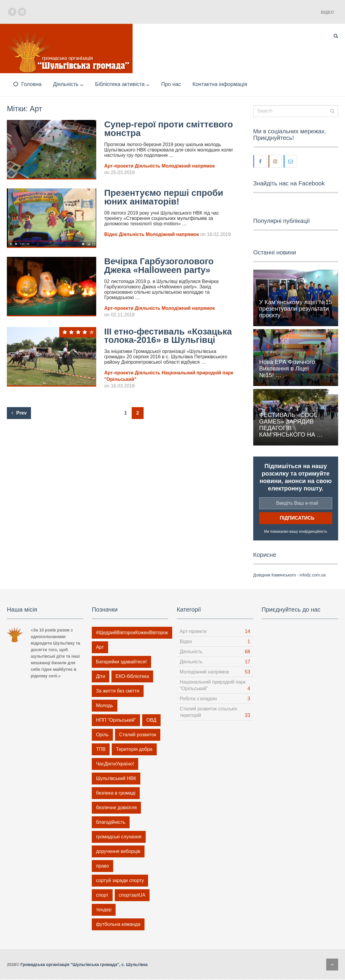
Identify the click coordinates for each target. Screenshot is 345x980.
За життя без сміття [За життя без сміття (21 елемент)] (118, 691)
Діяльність (66, 85)
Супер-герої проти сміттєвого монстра (148, 129)
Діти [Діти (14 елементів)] (101, 677)
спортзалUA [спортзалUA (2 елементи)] (132, 896)
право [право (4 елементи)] (102, 866)
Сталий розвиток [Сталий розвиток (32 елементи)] (138, 735)
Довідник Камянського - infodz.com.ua (289, 576)
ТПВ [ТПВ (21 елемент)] (101, 750)
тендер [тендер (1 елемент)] (104, 910)
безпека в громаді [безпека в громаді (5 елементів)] (116, 794)
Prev (19, 423)
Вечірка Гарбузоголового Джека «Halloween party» (160, 266)
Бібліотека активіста (122, 85)
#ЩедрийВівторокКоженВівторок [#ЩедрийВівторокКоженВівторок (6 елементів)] (132, 633)
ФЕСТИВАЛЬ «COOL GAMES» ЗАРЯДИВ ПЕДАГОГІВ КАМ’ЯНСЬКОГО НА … (291, 425)
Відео (327, 12)
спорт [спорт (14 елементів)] (102, 896)
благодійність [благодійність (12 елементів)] (111, 823)
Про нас (174, 85)
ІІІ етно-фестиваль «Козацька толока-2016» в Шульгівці (161, 341)
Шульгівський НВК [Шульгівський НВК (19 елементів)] (116, 779)
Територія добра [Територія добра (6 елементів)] (134, 750)
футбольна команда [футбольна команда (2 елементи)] (118, 925)
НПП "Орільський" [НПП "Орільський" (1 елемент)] (116, 721)
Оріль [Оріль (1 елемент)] (102, 735)
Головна (27, 85)
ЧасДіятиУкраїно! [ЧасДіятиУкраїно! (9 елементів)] (115, 764)
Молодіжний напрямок (188, 167)
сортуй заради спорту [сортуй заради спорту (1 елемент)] (120, 881)
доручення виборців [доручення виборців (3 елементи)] (118, 852)
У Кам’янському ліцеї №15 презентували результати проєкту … (296, 310)
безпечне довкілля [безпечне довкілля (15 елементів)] (116, 808)
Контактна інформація (224, 85)
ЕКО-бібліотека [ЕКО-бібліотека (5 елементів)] (132, 677)
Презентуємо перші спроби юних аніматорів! (165, 198)
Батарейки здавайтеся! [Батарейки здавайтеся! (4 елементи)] (121, 662)
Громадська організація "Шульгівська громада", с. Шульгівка (84, 965)
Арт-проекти (119, 167)
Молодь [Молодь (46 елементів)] (105, 706)
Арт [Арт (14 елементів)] (100, 648)
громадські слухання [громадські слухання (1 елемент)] (119, 837)
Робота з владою (198, 699)
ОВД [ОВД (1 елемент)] (151, 721)
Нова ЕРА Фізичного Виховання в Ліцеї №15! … (287, 369)
